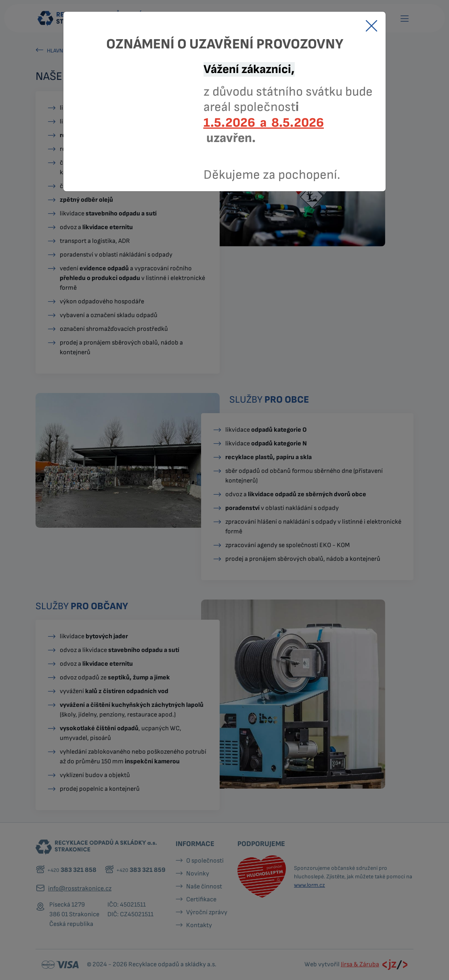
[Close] (371, 26)
